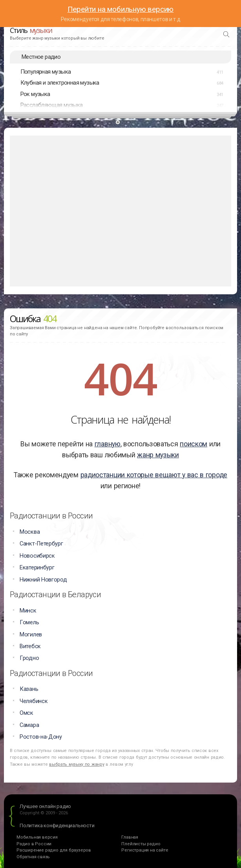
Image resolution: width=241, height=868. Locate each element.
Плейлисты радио (141, 844)
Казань (29, 689)
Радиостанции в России (51, 516)
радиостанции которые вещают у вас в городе (154, 475)
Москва (30, 532)
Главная (130, 837)
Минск (28, 611)
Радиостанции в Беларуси (55, 594)
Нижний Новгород (43, 580)
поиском (194, 444)
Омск (26, 713)
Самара (29, 725)
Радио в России (34, 844)
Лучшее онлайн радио (45, 806)
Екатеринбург (37, 568)
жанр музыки (158, 455)
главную (108, 444)
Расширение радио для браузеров (54, 850)
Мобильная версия (37, 837)
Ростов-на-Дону (41, 737)
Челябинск (34, 701)
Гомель (29, 622)
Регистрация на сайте (145, 850)
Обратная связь (33, 857)
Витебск (30, 646)
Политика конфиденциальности (57, 825)
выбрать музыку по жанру (77, 764)
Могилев (31, 635)
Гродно (29, 658)
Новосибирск (37, 556)
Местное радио (41, 57)
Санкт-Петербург (41, 544)
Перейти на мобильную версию (121, 9)
